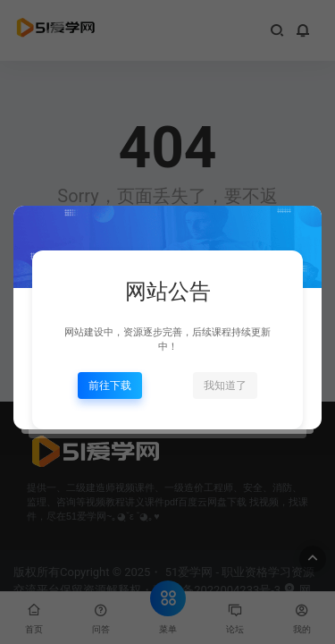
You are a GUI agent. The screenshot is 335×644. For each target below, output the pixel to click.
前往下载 (110, 386)
